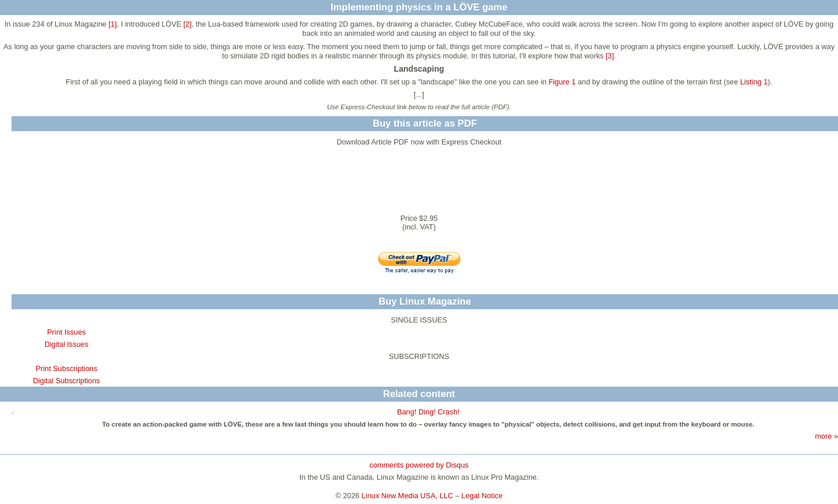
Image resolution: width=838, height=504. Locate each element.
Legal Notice (482, 496)
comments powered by (419, 465)
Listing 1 (754, 82)
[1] (113, 24)
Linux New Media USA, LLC (408, 496)
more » (826, 436)
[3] (610, 56)
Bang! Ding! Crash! (428, 412)
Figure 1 (562, 82)
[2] (187, 24)
